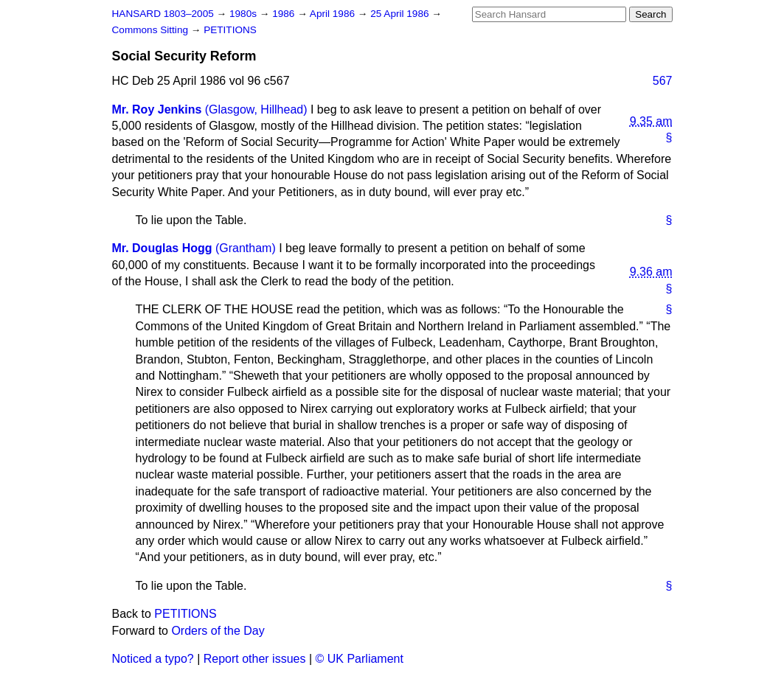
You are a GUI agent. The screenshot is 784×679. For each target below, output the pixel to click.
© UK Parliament (360, 659)
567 (663, 81)
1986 (285, 14)
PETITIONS (230, 30)
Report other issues (255, 659)
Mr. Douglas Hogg (162, 248)
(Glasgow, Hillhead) (256, 109)
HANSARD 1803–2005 (163, 14)
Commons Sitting (152, 30)
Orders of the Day (218, 631)
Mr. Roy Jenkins (157, 109)
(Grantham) (246, 248)
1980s (244, 14)
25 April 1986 (401, 14)
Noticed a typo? (153, 659)
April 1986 (334, 14)
